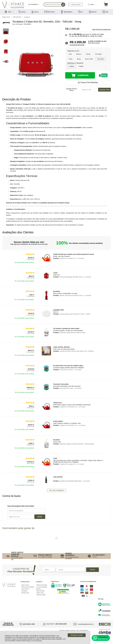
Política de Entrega (42, 585)
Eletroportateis (17, 17)
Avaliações (24, 591)
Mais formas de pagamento (102, 29)
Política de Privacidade (34, 641)
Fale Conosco (25, 589)
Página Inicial (6, 17)
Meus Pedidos (41, 591)
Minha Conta (40, 593)
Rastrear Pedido (41, 595)
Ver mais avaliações (56, 490)
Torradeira (27, 17)
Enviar (40, 517)
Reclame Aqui (25, 593)
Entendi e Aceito (77, 635)
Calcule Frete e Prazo (72, 90)
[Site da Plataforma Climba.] (105, 632)
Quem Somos (25, 585)
